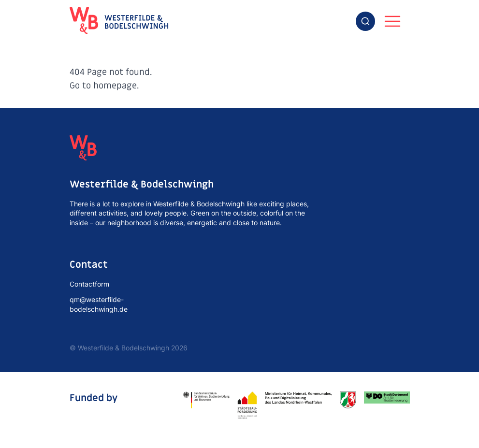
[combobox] (365, 21)
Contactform (89, 284)
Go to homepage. (104, 86)
